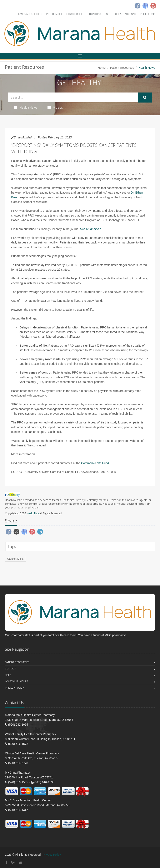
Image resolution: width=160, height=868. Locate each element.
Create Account (126, 14)
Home (102, 68)
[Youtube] (153, 6)
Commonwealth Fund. (95, 463)
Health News (26, 107)
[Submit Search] (145, 98)
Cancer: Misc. (15, 559)
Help (39, 14)
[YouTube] (21, 862)
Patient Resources (122, 68)
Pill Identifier (55, 14)
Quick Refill (76, 14)
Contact (10, 669)
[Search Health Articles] (73, 97)
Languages (25, 14)
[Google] (145, 6)
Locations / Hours (100, 14)
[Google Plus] (13, 862)
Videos (55, 107)
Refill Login (148, 14)
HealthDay (33, 513)
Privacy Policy (14, 688)
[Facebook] (137, 6)
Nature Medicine (91, 229)
